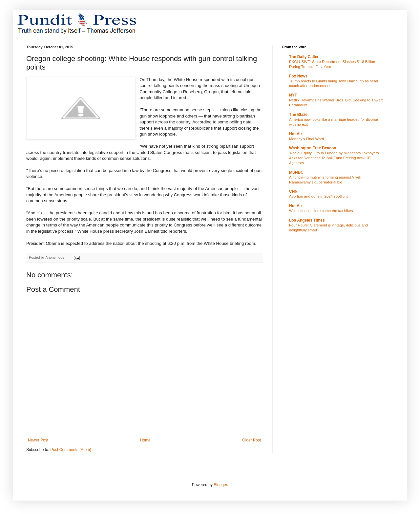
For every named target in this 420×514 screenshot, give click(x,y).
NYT (293, 95)
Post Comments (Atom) (71, 450)
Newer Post (38, 440)
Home (145, 440)
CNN (293, 191)
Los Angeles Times (307, 220)
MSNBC (296, 172)
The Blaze (298, 115)
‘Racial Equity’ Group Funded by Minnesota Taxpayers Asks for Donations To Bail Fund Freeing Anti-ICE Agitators (334, 158)
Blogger (220, 485)
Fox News (298, 76)
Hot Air (296, 134)
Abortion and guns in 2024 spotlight (318, 196)
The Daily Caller (304, 57)
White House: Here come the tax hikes (321, 211)
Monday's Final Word (306, 139)
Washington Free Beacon (313, 148)
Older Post (252, 440)
